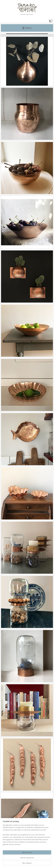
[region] (27, 836)
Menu (27, 28)
